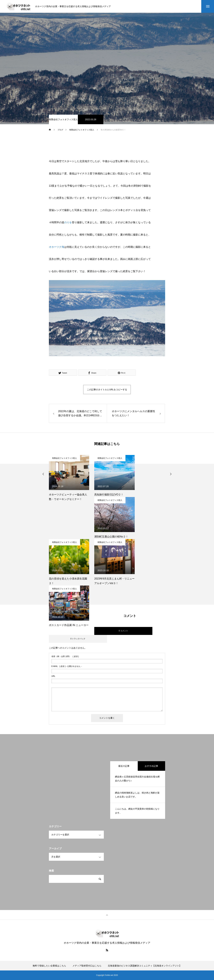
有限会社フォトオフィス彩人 (63, 119)
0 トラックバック (78, 639)
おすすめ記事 (151, 766)
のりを (68, 222)
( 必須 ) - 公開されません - (67, 666)
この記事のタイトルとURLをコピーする (107, 390)
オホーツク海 (57, 247)
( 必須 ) (65, 656)
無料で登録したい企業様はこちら (49, 966)
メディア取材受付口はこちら (87, 966)
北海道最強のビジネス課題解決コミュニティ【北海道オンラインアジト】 (145, 966)
